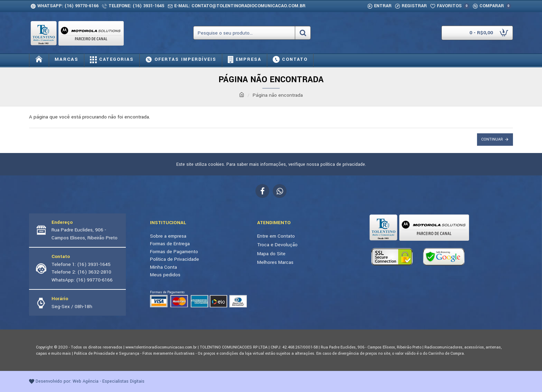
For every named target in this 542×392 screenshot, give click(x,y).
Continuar (492, 139)
